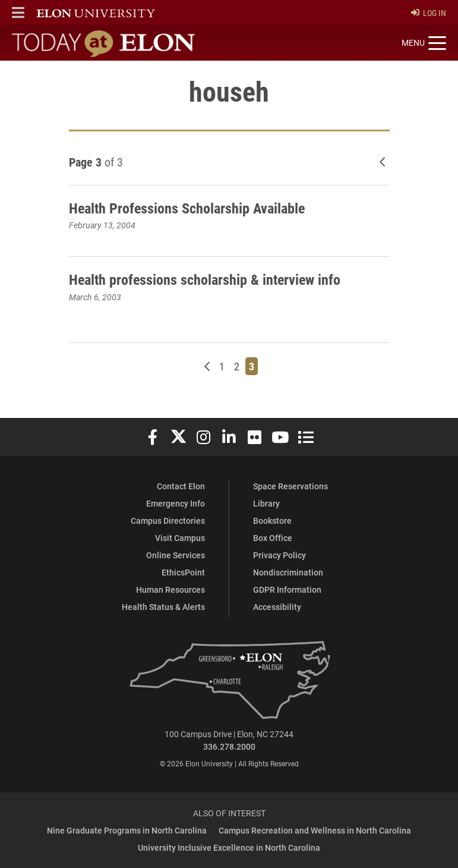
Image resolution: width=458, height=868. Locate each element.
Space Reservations (290, 486)
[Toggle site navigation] (424, 43)
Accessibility (277, 607)
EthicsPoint (183, 572)
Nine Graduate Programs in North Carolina (127, 830)
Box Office (273, 538)
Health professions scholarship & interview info (205, 279)
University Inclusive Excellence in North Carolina (229, 847)
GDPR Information (287, 589)
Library (266, 503)
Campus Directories (168, 521)
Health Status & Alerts (163, 607)
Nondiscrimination (288, 572)
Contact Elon (181, 486)
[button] (18, 12)
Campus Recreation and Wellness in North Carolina (315, 830)
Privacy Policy (279, 555)
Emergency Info (176, 503)
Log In (429, 13)
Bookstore (272, 521)
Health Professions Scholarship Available (187, 208)
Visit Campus (180, 538)
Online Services (176, 555)
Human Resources (170, 589)
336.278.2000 (229, 746)
